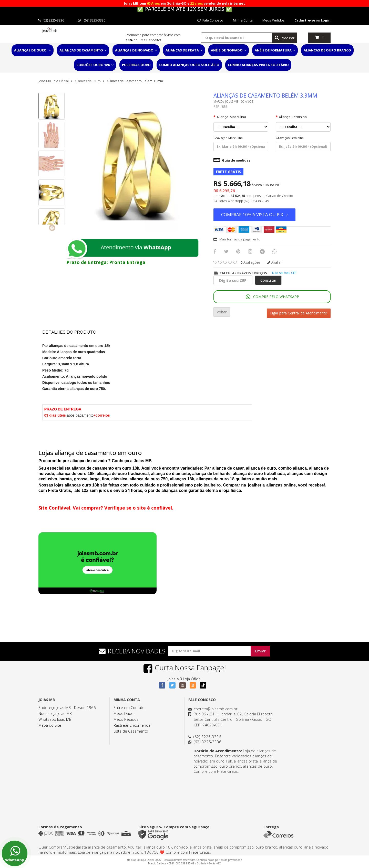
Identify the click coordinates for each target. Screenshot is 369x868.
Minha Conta (243, 20)
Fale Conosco (210, 20)
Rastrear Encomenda (132, 724)
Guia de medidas (232, 160)
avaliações (250, 262)
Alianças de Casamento (83, 50)
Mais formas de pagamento (237, 239)
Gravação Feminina (290, 138)
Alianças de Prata (184, 50)
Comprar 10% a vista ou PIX (254, 214)
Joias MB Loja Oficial (54, 81)
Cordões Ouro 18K (95, 65)
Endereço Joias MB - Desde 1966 (67, 706)
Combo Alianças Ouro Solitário (189, 65)
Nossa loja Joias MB (55, 712)
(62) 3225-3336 (51, 20)
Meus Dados (125, 712)
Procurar (285, 38)
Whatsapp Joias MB (55, 718)
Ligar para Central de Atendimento (299, 312)
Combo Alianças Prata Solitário (258, 65)
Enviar (260, 650)
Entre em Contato (129, 706)
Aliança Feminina (293, 117)
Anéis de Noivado (229, 50)
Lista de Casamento (131, 730)
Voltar (222, 312)
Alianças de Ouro (33, 50)
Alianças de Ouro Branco (327, 50)
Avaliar (275, 262)
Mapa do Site (50, 724)
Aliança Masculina (231, 117)
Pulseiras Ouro (136, 65)
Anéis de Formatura (275, 50)
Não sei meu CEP (284, 273)
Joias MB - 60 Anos (239, 102)
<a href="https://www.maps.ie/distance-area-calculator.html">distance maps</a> (234, 792)
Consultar (268, 280)
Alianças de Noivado (136, 50)
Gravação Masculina (228, 138)
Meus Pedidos (274, 20)
